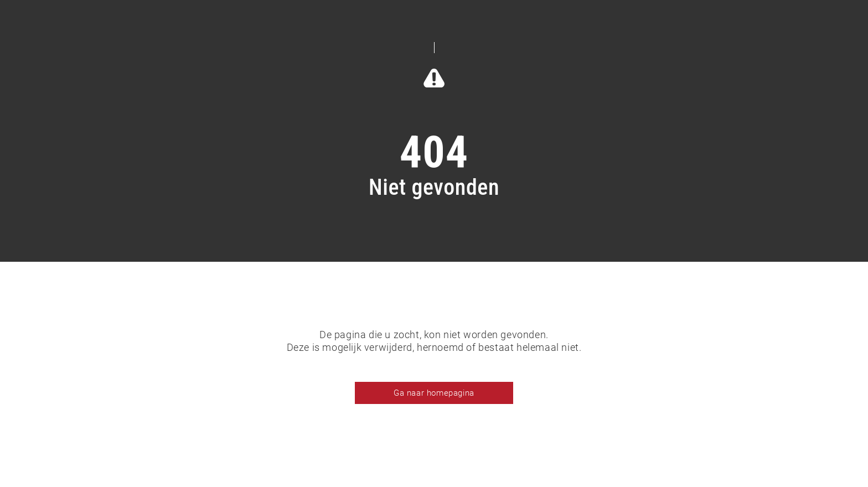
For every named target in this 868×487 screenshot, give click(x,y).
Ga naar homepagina (434, 393)
